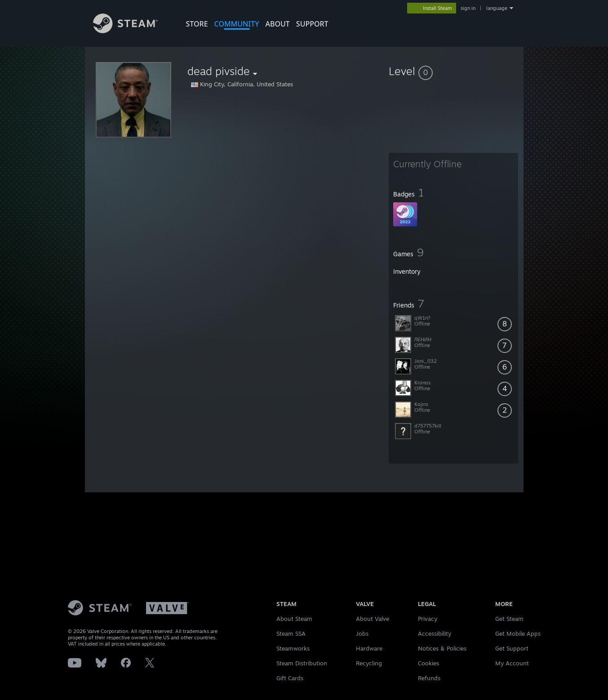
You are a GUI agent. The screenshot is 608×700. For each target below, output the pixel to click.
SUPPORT (312, 24)
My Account (512, 663)
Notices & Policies (442, 648)
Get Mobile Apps (518, 633)
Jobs (362, 633)
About (278, 24)
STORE (197, 24)
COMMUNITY (237, 24)
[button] (453, 71)
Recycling (369, 663)
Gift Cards (290, 678)
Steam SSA (291, 633)
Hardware (369, 648)
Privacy (428, 619)
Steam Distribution (302, 663)
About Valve (373, 619)
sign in (468, 8)
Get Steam (509, 619)
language (497, 8)
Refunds (429, 678)
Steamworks (293, 648)
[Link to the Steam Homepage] (126, 31)
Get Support (512, 648)
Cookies (428, 663)
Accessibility (435, 633)
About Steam (294, 619)
